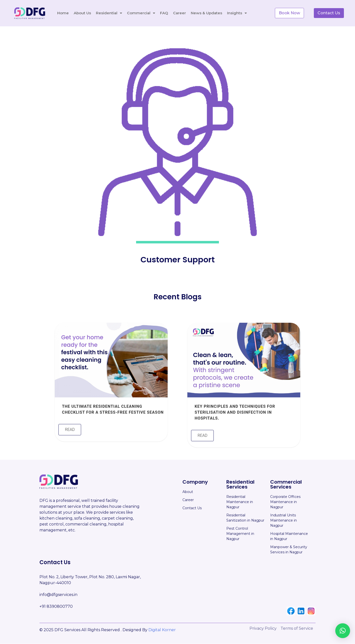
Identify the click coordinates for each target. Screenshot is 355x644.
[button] (343, 631)
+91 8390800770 (56, 607)
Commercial (141, 12)
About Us (82, 12)
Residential (109, 12)
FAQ (164, 12)
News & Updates (206, 12)
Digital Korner (162, 630)
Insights (237, 12)
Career (179, 12)
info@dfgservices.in (58, 595)
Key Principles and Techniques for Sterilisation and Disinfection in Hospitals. (235, 413)
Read (70, 430)
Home (63, 12)
